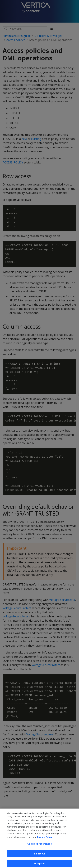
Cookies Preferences (39, 847)
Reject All (39, 857)
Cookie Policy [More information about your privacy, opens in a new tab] (45, 840)
